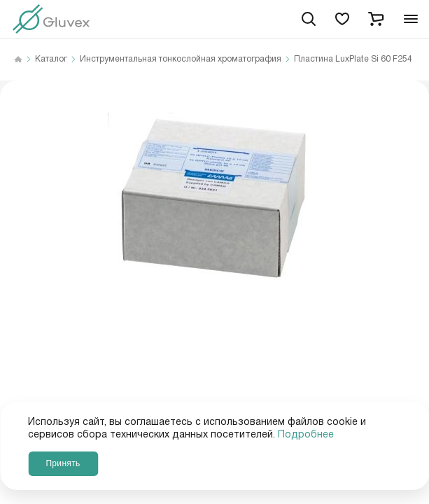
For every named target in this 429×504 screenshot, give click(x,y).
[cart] (376, 19)
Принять (63, 463)
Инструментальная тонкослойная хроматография (181, 59)
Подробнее (306, 435)
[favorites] (342, 19)
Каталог (51, 59)
